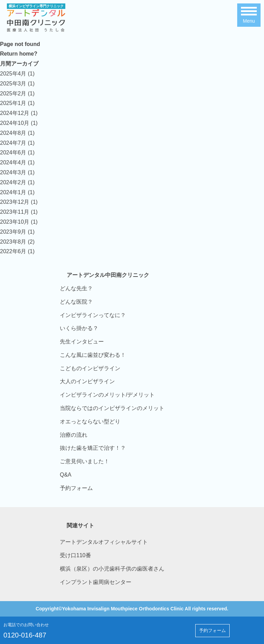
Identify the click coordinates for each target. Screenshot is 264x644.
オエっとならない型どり (90, 421)
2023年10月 (15, 222)
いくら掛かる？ (79, 328)
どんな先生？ (76, 288)
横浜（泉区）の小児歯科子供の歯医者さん (112, 569)
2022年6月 (13, 251)
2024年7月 (13, 143)
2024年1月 (13, 192)
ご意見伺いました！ (85, 461)
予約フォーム (76, 488)
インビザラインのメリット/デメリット (107, 395)
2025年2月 (13, 93)
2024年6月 (13, 153)
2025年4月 (13, 74)
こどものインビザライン (90, 368)
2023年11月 (15, 212)
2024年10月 (15, 123)
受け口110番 (75, 555)
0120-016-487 (25, 635)
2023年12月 (15, 202)
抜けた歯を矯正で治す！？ (93, 448)
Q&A (66, 475)
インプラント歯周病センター (96, 582)
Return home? (19, 54)
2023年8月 (13, 242)
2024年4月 (13, 162)
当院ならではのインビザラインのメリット (112, 408)
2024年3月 (13, 172)
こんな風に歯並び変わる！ (93, 355)
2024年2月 (13, 182)
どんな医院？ (76, 302)
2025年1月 (13, 103)
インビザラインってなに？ (93, 315)
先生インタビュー (82, 342)
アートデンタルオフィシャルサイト (104, 542)
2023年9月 (13, 232)
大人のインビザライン (87, 381)
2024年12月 (15, 113)
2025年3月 (13, 84)
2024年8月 (13, 133)
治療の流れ (74, 435)
